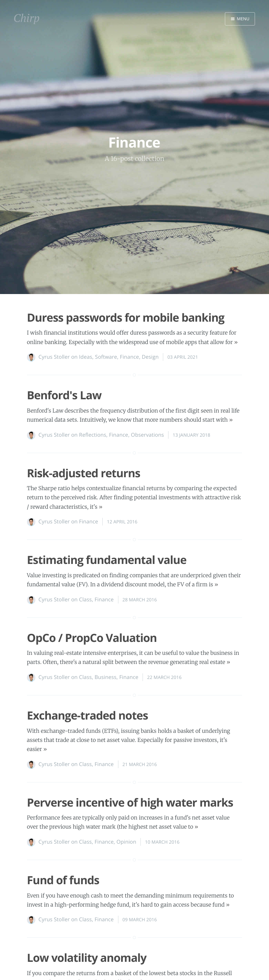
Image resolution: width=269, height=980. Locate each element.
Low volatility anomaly (87, 958)
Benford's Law (64, 395)
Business (106, 677)
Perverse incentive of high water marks (130, 803)
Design (150, 357)
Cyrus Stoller (54, 357)
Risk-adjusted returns (84, 473)
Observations (147, 435)
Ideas (86, 357)
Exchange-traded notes (88, 716)
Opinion (127, 842)
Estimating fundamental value (107, 560)
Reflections (93, 435)
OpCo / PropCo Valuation (92, 638)
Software (106, 357)
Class (85, 600)
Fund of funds (63, 880)
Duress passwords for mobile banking (126, 318)
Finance (129, 357)
